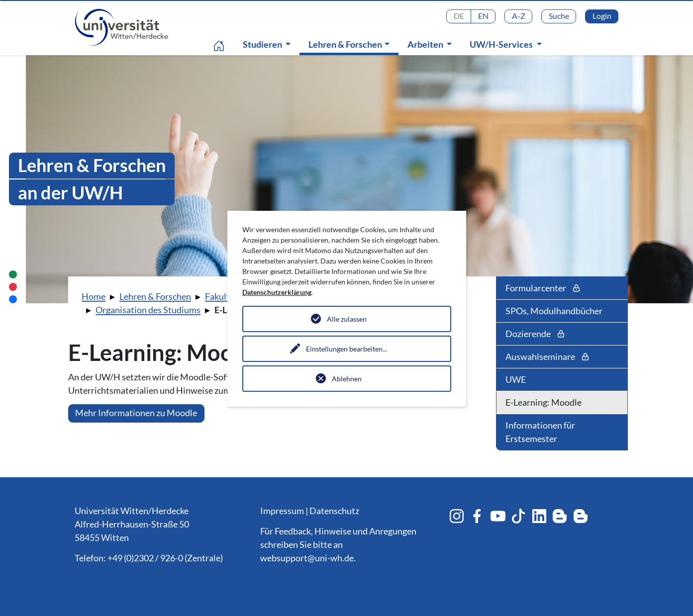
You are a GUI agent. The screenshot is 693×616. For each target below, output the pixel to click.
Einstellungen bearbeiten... (346, 349)
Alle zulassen (347, 319)
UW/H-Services (502, 44)
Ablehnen (347, 379)
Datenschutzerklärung (277, 292)
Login (602, 16)
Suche (559, 16)
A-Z (519, 16)
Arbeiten (426, 44)
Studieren (263, 44)
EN (483, 16)
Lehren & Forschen (351, 44)
